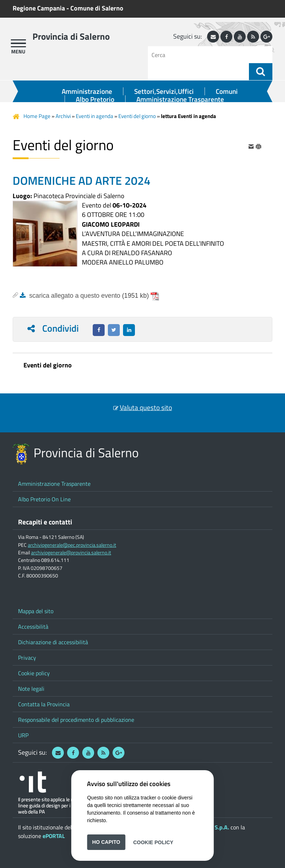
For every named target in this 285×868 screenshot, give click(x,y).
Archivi (63, 116)
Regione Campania (39, 8)
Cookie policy (34, 673)
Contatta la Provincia (44, 704)
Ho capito (106, 842)
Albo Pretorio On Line (44, 499)
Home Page (37, 116)
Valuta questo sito (146, 407)
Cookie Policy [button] (153, 842)
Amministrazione (87, 91)
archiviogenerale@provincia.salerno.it (71, 553)
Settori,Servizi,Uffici (164, 91)
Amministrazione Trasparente (180, 99)
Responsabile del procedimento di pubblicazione (76, 720)
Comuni (227, 91)
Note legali (31, 689)
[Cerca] (201, 55)
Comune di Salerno (97, 8)
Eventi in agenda (95, 116)
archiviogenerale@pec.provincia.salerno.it (72, 545)
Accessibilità (33, 627)
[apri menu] (18, 43)
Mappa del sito (36, 611)
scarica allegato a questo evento (75, 296)
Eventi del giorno (137, 116)
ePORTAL (54, 836)
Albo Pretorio (95, 99)
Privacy (27, 658)
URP (23, 735)
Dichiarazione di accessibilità (53, 642)
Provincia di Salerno (71, 36)
